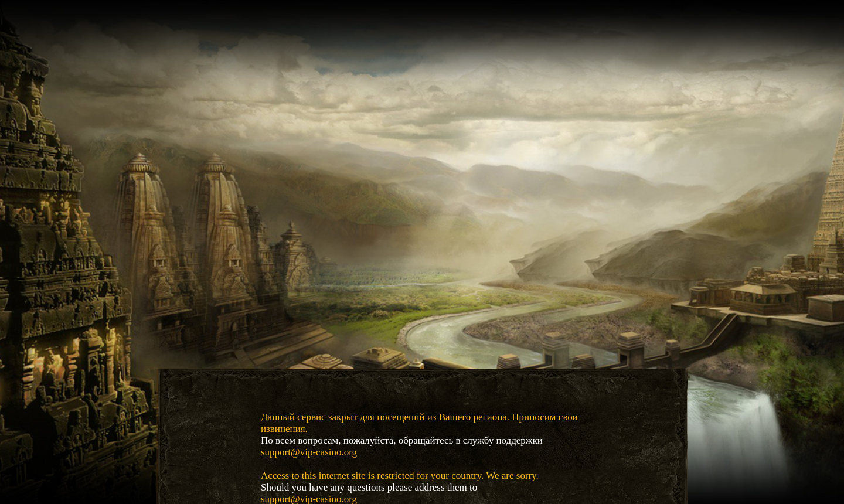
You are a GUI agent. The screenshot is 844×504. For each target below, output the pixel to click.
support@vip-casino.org (309, 452)
